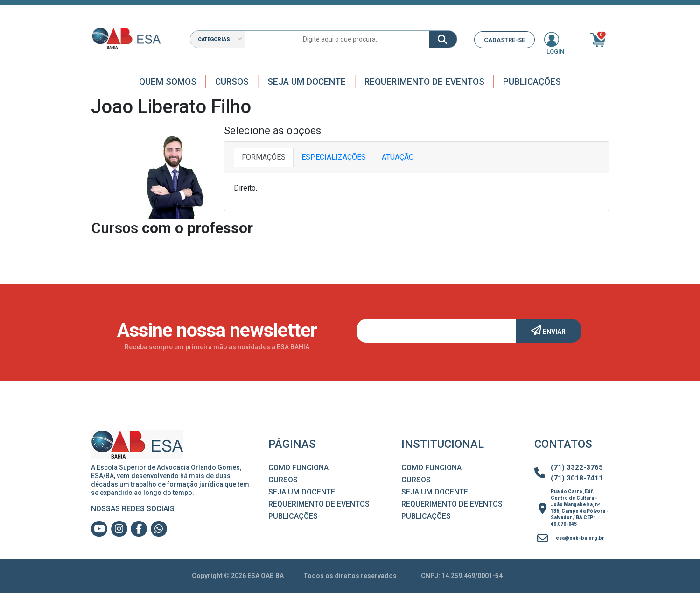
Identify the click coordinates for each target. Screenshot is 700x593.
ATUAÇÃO (398, 157)
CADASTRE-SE (504, 40)
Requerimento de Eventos (424, 81)
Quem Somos (168, 81)
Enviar (548, 330)
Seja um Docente (302, 492)
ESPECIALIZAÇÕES (334, 157)
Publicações (532, 81)
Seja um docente (307, 81)
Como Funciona (298, 468)
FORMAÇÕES (264, 157)
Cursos (232, 81)
